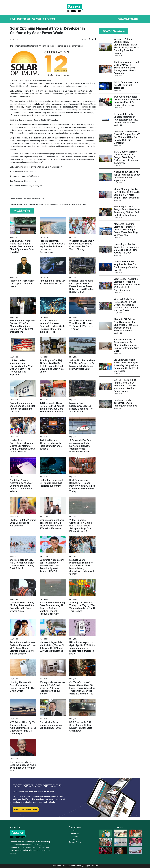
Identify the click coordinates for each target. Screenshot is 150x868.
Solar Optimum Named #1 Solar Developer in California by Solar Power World (55, 204)
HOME (13, 19)
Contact (75, 837)
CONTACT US (49, 19)
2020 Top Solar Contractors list (35, 86)
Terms (75, 839)
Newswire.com (44, 81)
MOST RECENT (24, 19)
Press (75, 831)
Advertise (75, 834)
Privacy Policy (75, 842)
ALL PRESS (37, 19)
